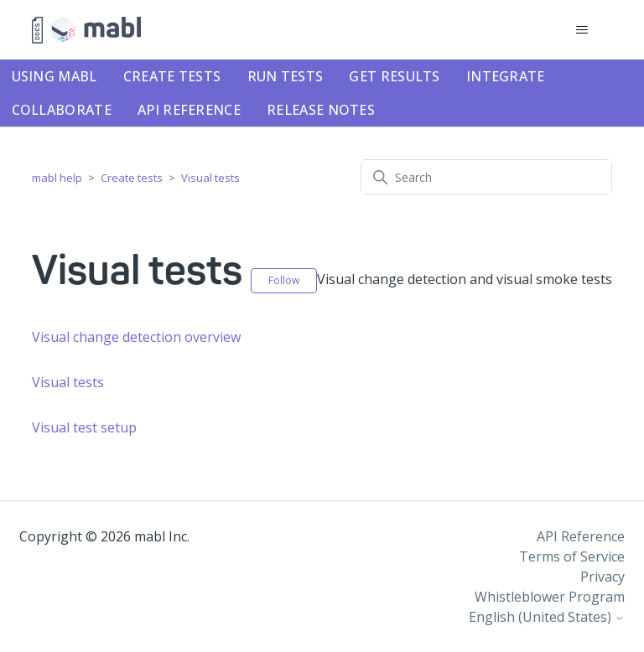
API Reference (189, 110)
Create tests (172, 76)
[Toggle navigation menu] (582, 30)
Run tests (286, 76)
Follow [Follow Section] (284, 280)
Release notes (321, 110)
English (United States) (547, 617)
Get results (394, 76)
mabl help (57, 178)
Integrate (506, 76)
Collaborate (62, 110)
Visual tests (210, 178)
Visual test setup (84, 427)
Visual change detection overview (136, 337)
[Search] (486, 177)
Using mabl (55, 76)
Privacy (602, 577)
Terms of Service (572, 556)
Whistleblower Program (550, 597)
